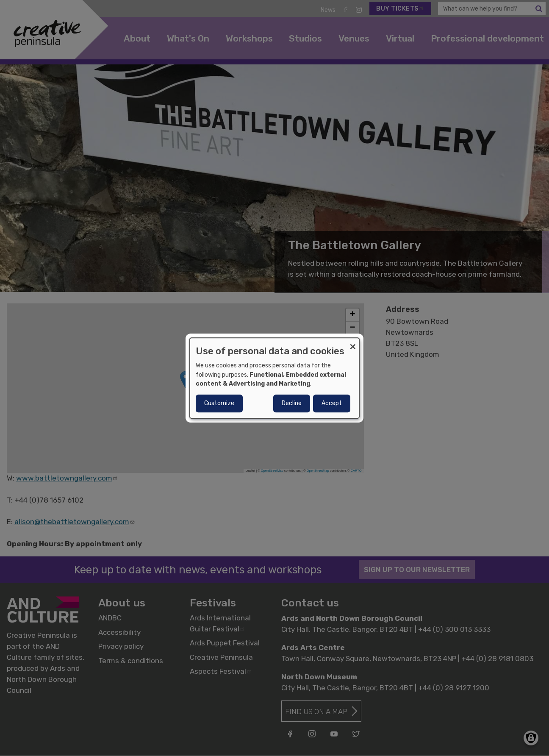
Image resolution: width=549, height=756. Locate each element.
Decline (292, 403)
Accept (332, 403)
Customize (219, 403)
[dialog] (274, 378)
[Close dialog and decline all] (353, 343)
